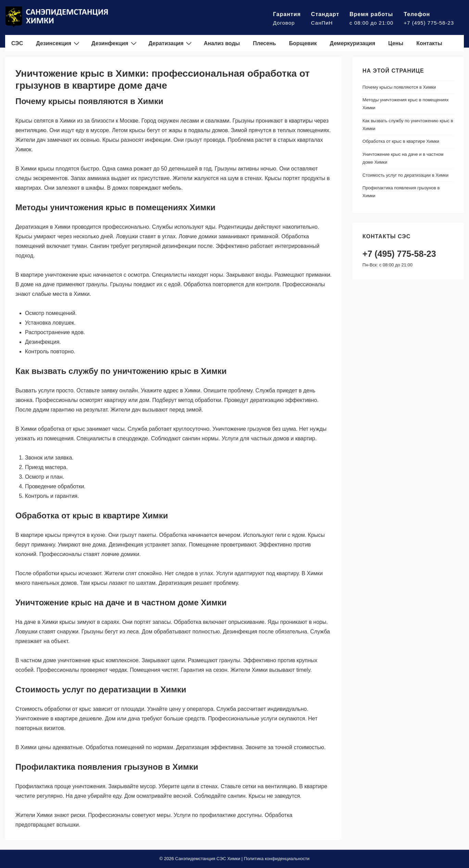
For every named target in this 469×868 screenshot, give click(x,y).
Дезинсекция (59, 43)
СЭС (17, 43)
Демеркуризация (352, 43)
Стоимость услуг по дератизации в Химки (405, 175)
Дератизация (171, 43)
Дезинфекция (115, 43)
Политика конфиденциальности (277, 859)
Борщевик (303, 43)
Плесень (264, 43)
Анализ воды (222, 43)
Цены (396, 43)
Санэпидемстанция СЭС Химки (208, 859)
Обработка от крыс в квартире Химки (401, 141)
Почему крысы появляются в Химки (399, 87)
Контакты (429, 43)
